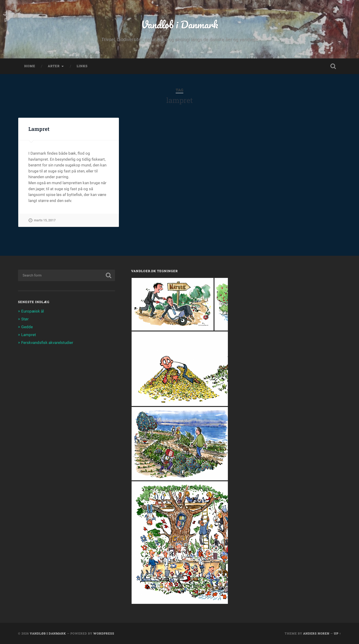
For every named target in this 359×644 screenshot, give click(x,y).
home (30, 66)
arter (54, 66)
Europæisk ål (33, 311)
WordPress (104, 633)
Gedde (27, 327)
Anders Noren (316, 633)
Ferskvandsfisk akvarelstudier (47, 343)
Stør (25, 319)
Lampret (39, 129)
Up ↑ (337, 633)
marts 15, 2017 (45, 220)
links (82, 66)
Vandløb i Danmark (179, 24)
